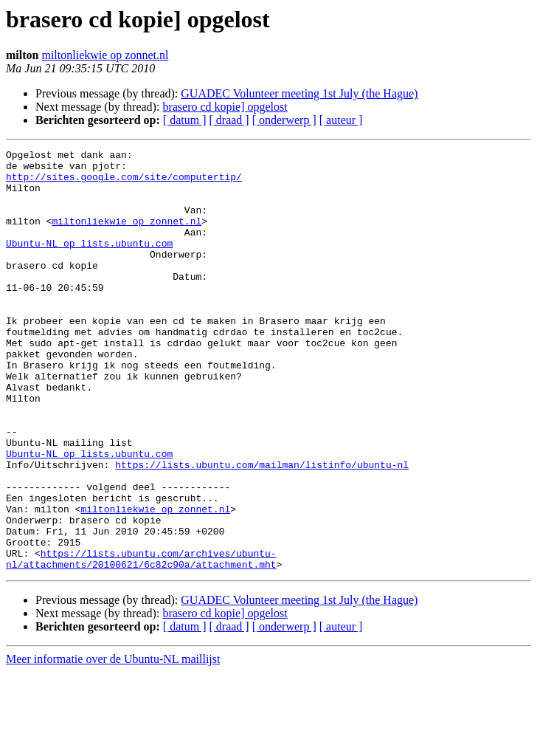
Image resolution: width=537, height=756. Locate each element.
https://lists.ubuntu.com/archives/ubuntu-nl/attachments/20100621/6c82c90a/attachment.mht (141, 642)
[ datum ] (185, 120)
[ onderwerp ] (284, 120)
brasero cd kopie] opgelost (225, 107)
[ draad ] (229, 120)
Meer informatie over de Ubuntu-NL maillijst (113, 743)
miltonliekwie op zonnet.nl (105, 55)
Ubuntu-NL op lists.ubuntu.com (89, 263)
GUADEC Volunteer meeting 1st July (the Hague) (299, 93)
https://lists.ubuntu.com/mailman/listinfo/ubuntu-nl (262, 529)
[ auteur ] (341, 120)
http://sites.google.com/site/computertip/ (124, 183)
